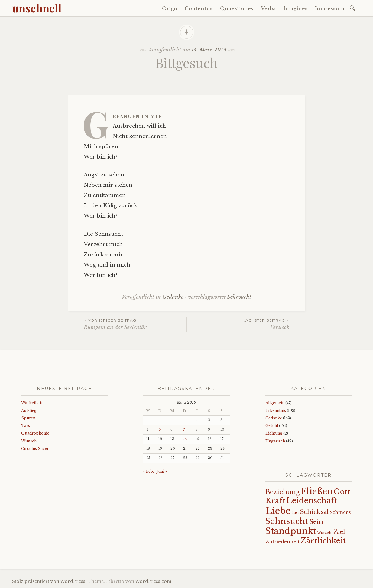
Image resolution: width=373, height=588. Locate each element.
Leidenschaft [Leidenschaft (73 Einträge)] (312, 501)
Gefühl (272, 426)
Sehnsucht (239, 297)
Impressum (330, 8)
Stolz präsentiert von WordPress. (49, 581)
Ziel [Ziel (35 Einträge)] (339, 532)
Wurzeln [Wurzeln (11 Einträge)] (325, 533)
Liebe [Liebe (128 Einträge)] (278, 511)
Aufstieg (29, 411)
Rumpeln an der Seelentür (135, 324)
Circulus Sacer (35, 449)
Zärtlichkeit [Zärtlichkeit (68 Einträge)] (323, 541)
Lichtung (274, 433)
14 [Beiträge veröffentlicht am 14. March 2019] (185, 439)
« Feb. (149, 471)
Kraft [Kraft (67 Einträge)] (275, 501)
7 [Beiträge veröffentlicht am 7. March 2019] (184, 430)
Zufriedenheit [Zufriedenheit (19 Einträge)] (282, 542)
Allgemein (275, 403)
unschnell (37, 8)
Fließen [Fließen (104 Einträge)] (317, 491)
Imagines (295, 8)
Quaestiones (237, 8)
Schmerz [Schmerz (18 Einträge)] (340, 512)
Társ (26, 426)
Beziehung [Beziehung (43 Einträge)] (283, 492)
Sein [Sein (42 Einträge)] (316, 522)
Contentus (199, 8)
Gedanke (173, 297)
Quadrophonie (35, 433)
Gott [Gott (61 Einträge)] (342, 492)
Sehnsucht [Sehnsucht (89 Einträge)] (287, 521)
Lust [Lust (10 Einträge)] (295, 513)
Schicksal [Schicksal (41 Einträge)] (314, 512)
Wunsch (29, 441)
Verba (268, 8)
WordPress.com (153, 581)
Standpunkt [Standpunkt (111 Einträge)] (291, 531)
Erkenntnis (276, 411)
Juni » (162, 471)
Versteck (238, 324)
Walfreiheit (32, 403)
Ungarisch (275, 441)
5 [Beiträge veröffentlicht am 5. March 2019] (159, 430)
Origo (170, 8)
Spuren (28, 418)
